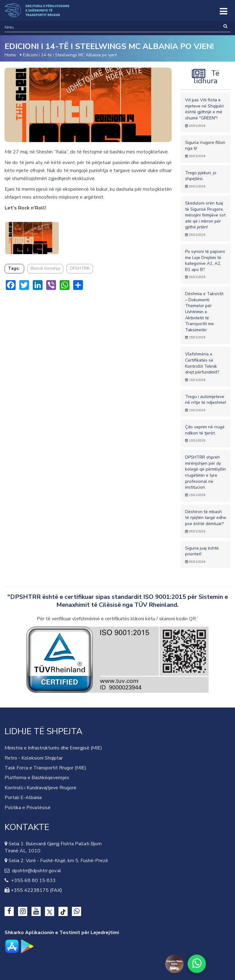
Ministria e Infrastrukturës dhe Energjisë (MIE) (53, 748)
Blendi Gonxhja (45, 268)
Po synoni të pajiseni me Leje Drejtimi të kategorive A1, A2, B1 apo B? (206, 264)
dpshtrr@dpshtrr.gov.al (35, 871)
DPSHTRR (80, 268)
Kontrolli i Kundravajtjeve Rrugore (41, 788)
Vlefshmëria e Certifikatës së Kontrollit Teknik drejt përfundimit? (206, 366)
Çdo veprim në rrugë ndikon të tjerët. (206, 433)
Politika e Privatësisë (28, 808)
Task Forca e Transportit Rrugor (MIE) (45, 768)
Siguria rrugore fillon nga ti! (206, 149)
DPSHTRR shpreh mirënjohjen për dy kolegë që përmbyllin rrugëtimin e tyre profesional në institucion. (206, 476)
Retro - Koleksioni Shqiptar (34, 758)
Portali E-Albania (23, 798)
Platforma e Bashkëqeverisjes (37, 778)
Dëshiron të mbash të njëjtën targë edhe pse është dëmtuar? (206, 521)
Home (10, 55)
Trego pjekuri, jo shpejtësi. (206, 179)
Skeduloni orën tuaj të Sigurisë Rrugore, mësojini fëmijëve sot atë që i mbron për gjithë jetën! (206, 219)
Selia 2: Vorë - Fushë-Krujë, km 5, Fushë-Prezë (58, 861)
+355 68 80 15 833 (32, 880)
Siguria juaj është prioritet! (206, 555)
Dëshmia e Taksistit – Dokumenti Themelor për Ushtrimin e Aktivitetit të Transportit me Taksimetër (206, 315)
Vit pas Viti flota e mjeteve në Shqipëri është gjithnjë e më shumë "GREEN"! (206, 112)
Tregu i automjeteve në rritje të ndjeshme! (206, 403)
